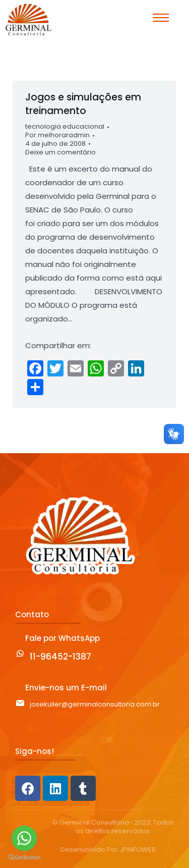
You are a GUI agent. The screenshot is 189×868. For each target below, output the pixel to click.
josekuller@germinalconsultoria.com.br (95, 704)
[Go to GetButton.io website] (24, 858)
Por (57, 135)
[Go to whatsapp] (24, 838)
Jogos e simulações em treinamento (83, 104)
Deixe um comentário (60, 153)
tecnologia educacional (65, 126)
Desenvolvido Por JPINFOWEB (108, 850)
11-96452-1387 (60, 657)
